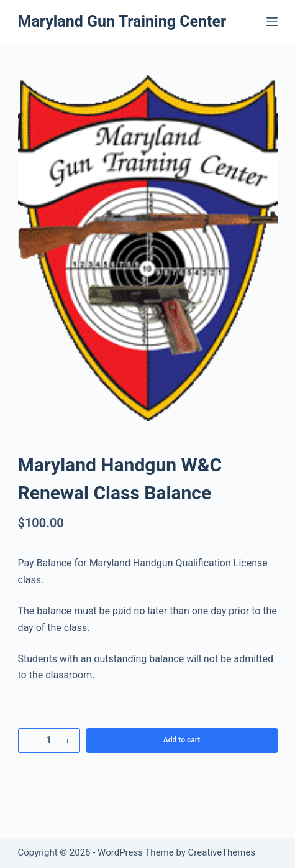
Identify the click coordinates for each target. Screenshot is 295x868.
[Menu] (272, 22)
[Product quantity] (49, 741)
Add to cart (182, 740)
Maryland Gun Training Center (122, 21)
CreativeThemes (222, 852)
